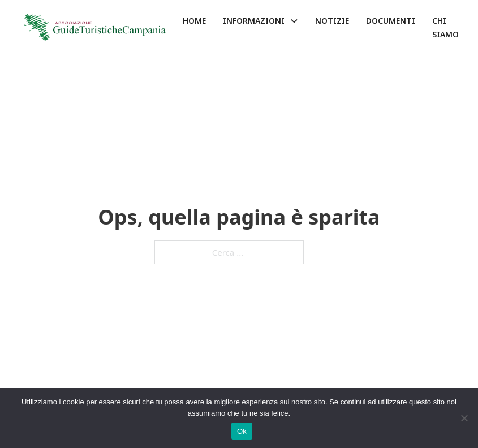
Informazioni (254, 21)
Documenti (391, 21)
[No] (464, 418)
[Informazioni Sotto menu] (294, 21)
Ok (242, 431)
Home (194, 21)
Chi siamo (445, 27)
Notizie (332, 21)
